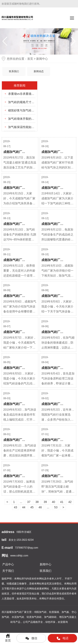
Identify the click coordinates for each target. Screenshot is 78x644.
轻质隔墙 (54, 612)
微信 (31, 638)
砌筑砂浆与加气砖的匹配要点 (27, 110)
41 (62, 502)
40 (53, 502)
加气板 (65, 612)
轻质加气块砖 (34, 617)
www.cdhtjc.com (19, 556)
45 (32, 507)
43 (16, 507)
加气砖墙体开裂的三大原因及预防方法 (33, 119)
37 (29, 502)
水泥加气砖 (18, 617)
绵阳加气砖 (40, 612)
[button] (73, 41)
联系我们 (14, 71)
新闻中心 (46, 564)
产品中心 (8, 564)
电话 (62, 638)
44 (24, 507)
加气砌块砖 (50, 617)
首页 (30, 59)
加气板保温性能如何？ (23, 127)
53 (56, 507)
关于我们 (8, 571)
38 (37, 502)
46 (40, 507)
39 (45, 502)
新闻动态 (39, 71)
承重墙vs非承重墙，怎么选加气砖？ (31, 94)
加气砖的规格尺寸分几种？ (26, 102)
